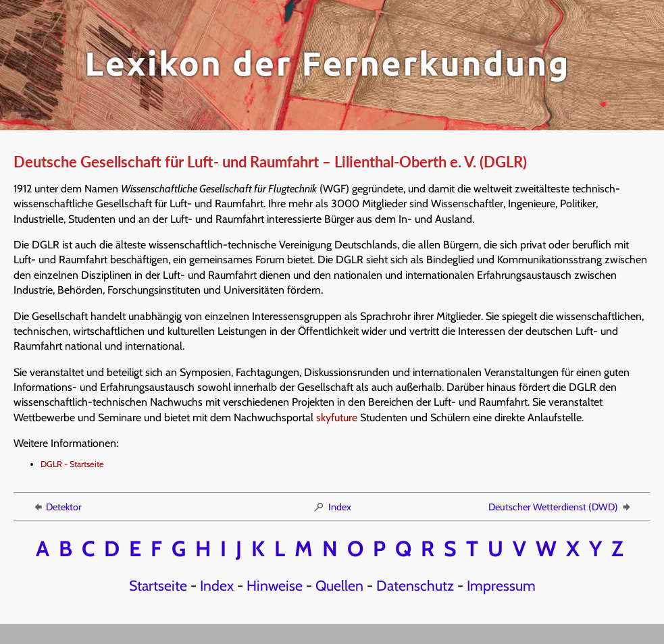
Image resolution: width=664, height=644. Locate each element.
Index (332, 507)
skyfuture (337, 418)
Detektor (57, 507)
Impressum (501, 585)
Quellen (339, 585)
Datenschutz (415, 585)
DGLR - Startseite (72, 464)
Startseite (158, 585)
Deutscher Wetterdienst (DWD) (560, 507)
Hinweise (275, 585)
